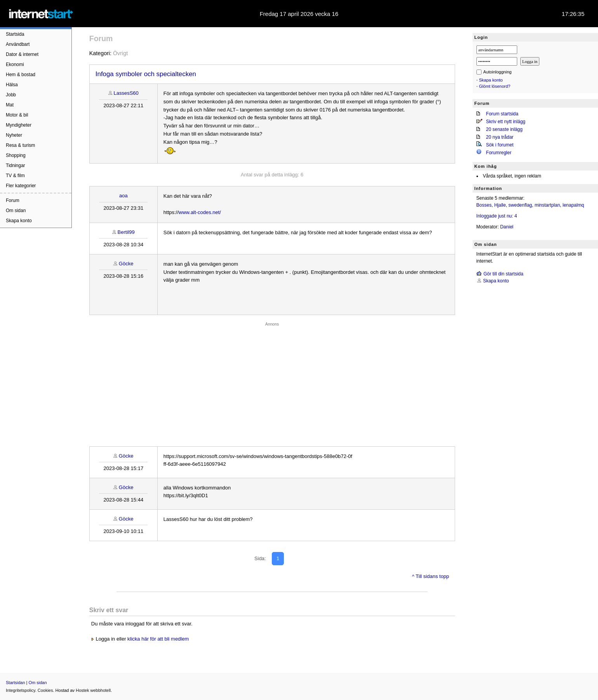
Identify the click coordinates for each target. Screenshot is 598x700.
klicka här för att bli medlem (158, 639)
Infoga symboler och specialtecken (146, 74)
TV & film (15, 176)
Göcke (126, 264)
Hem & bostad (21, 75)
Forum (13, 200)
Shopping (16, 155)
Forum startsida (502, 114)
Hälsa (12, 85)
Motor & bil (17, 115)
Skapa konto (19, 221)
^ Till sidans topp (431, 576)
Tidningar (16, 165)
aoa (123, 196)
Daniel (507, 227)
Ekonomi (15, 64)
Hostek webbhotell (93, 690)
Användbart (18, 44)
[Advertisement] (272, 382)
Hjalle (500, 205)
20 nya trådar (500, 137)
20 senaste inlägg (504, 129)
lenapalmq (573, 205)
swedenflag (520, 205)
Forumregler (499, 153)
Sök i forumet (500, 145)
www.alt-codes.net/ (200, 212)
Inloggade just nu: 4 (497, 216)
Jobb (11, 95)
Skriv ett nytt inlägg (506, 122)
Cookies (45, 690)
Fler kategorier (21, 186)
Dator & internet (22, 54)
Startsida (15, 34)
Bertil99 (126, 232)
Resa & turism (20, 145)
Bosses (484, 205)
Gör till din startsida (503, 274)
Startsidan (16, 683)
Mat (10, 105)
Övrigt (120, 53)
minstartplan (547, 205)
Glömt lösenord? (495, 86)
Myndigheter (19, 125)
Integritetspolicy (21, 690)
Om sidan (16, 211)
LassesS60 (126, 93)
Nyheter (14, 135)
